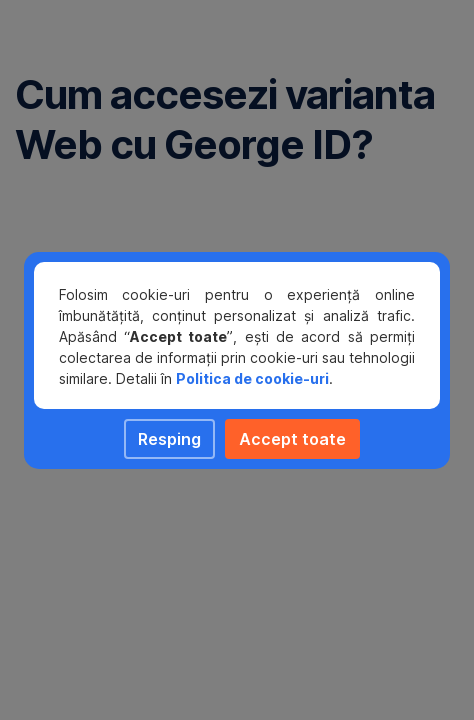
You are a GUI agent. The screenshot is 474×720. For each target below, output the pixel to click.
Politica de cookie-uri (252, 378)
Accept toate (292, 439)
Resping (169, 439)
